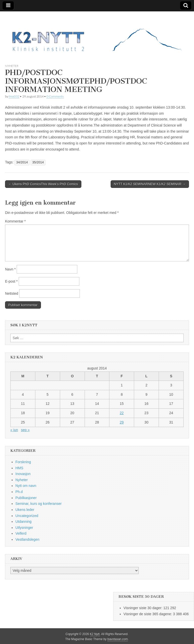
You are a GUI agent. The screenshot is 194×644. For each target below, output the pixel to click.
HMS (19, 468)
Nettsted (12, 293)
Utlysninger (24, 528)
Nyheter (12, 66)
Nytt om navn (26, 486)
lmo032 (14, 96)
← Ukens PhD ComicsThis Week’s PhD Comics (43, 184)
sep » (25, 430)
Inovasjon (23, 474)
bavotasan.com (118, 639)
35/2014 (38, 162)
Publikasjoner (26, 498)
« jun (14, 430)
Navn (10, 269)
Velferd (21, 533)
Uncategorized (27, 516)
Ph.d (19, 492)
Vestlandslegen (27, 539)
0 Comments (55, 96)
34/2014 (22, 162)
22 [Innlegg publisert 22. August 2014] (122, 413)
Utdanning (23, 522)
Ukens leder (25, 510)
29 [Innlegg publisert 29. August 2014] (122, 422)
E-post (11, 281)
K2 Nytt (95, 634)
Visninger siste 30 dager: (143, 608)
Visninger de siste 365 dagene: (148, 614)
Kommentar (15, 221)
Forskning (23, 462)
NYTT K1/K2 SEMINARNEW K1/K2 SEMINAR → (150, 184)
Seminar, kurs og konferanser (39, 504)
